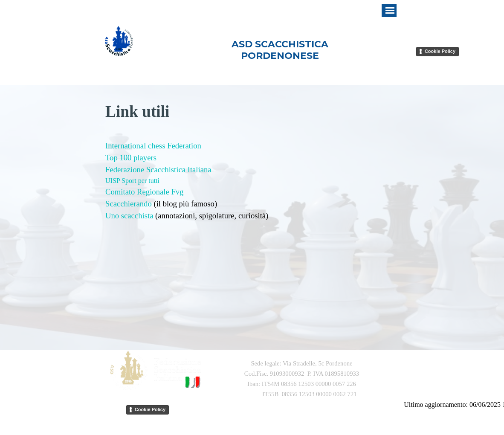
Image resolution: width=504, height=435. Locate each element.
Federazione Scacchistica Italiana (158, 170)
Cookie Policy (440, 51)
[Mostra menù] (390, 10)
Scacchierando (129, 204)
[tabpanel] (252, 220)
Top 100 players (131, 158)
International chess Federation (153, 146)
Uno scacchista (129, 216)
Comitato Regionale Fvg (144, 192)
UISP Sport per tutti (132, 181)
